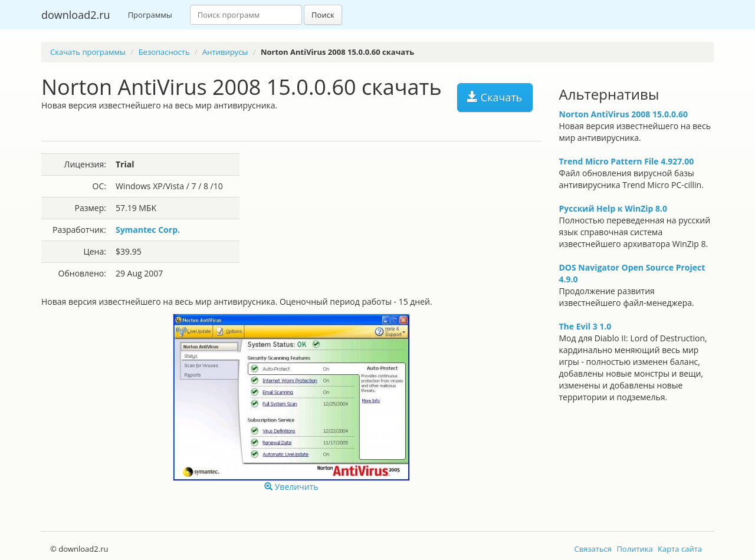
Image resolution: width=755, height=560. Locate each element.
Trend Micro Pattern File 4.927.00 (627, 161)
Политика (634, 549)
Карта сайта (680, 549)
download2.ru (76, 15)
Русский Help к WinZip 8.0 (613, 208)
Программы (150, 15)
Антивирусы (225, 52)
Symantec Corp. (148, 230)
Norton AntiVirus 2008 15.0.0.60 (623, 114)
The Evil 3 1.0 (585, 326)
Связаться (593, 549)
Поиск (323, 15)
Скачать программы (88, 52)
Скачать (495, 97)
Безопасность (164, 52)
